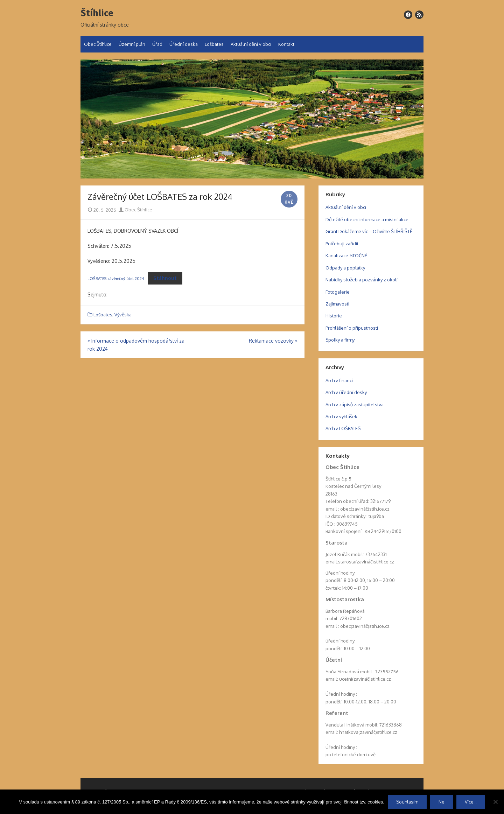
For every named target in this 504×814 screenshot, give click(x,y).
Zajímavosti (337, 304)
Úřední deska (184, 44)
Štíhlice (97, 13)
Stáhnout (165, 278)
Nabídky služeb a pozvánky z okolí (362, 280)
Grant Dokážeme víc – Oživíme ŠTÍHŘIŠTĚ (369, 231)
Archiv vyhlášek (341, 416)
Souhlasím (407, 802)
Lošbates (214, 44)
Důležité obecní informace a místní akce (367, 219)
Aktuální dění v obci (251, 44)
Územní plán (132, 44)
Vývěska (123, 315)
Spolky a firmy (340, 340)
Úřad (157, 44)
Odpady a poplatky (345, 268)
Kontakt (286, 44)
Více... (471, 802)
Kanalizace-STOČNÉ (346, 255)
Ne (442, 802)
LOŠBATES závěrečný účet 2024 (116, 278)
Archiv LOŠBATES (343, 428)
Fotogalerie (338, 292)
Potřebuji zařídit (342, 244)
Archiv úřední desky (346, 392)
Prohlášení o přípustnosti (352, 328)
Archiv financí (339, 380)
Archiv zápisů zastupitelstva (355, 405)
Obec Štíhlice (98, 44)
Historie (334, 316)
